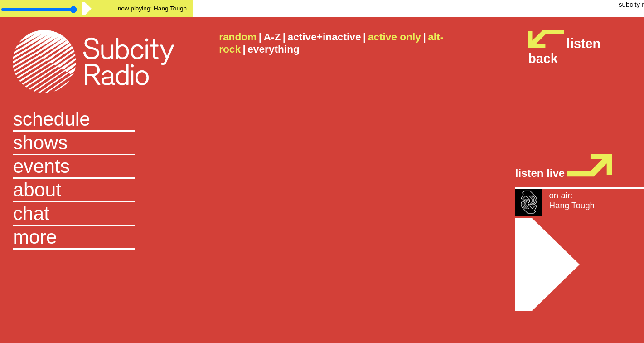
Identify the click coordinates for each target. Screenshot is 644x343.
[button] (96, 238)
